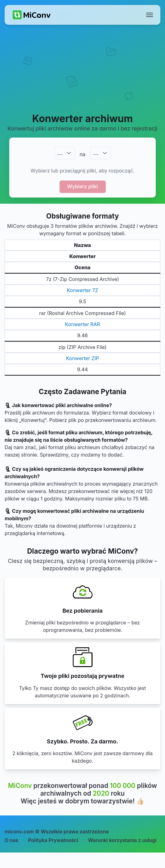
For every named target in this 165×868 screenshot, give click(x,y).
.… (60, 153)
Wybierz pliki (82, 186)
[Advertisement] (82, 76)
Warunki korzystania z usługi (122, 840)
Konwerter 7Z (83, 290)
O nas (11, 840)
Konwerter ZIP (82, 358)
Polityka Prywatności (53, 840)
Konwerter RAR (82, 324)
